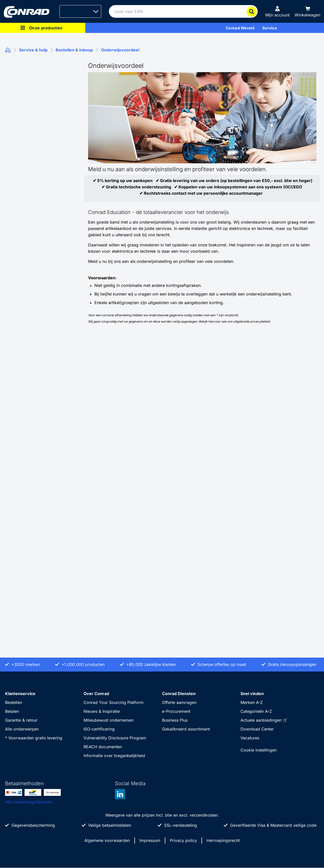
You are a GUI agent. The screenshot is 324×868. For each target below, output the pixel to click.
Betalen (12, 711)
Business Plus (175, 720)
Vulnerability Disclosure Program (115, 738)
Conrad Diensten (179, 694)
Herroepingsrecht (223, 840)
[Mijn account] (277, 11)
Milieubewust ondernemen (108, 720)
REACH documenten (103, 747)
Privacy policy (183, 840)
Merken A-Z (252, 702)
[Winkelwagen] (307, 11)
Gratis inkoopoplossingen (292, 664)
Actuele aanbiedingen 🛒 (264, 720)
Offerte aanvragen (179, 702)
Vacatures (250, 738)
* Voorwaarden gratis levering (34, 738)
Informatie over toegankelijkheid (114, 756)
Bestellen (14, 702)
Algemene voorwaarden (107, 840)
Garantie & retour (21, 720)
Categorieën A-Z (256, 711)
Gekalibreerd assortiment (186, 729)
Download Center (257, 729)
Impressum (150, 840)
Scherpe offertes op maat (222, 664)
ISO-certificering (99, 729)
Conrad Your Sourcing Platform (114, 702)
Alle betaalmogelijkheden (29, 802)
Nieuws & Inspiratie (102, 711)
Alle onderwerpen (22, 729)
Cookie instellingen (259, 750)
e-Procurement (176, 711)
